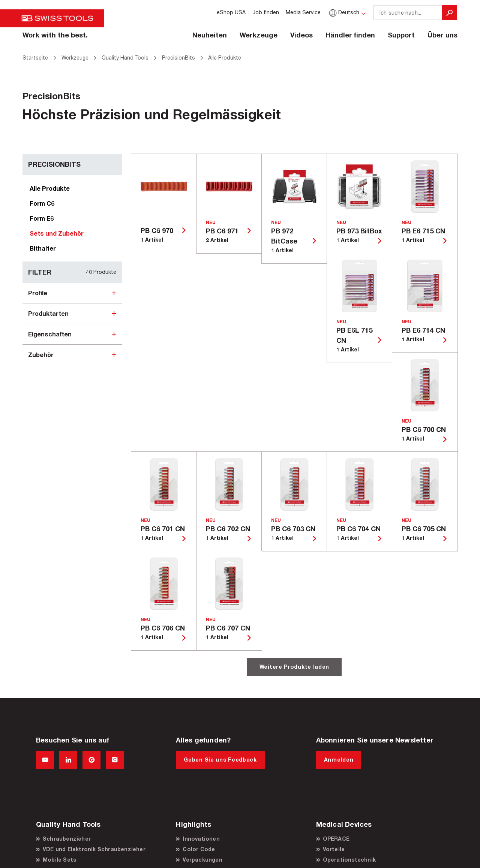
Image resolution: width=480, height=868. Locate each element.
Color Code (199, 849)
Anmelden (339, 760)
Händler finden (350, 35)
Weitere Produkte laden (294, 667)
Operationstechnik (349, 860)
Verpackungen (202, 860)
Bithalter (43, 248)
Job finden (266, 12)
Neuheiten (210, 35)
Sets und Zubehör (57, 233)
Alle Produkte (50, 188)
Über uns (442, 35)
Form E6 (42, 218)
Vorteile (334, 849)
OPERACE (336, 839)
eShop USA (231, 12)
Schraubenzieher (67, 839)
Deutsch (343, 12)
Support (401, 35)
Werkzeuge (259, 35)
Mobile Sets (59, 860)
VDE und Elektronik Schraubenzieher (94, 849)
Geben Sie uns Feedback (220, 760)
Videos (301, 35)
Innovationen (201, 839)
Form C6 (42, 203)
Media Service (303, 12)
